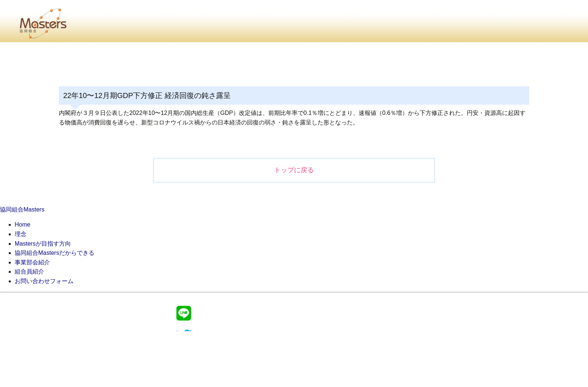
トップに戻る (294, 170)
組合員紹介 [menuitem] (29, 272)
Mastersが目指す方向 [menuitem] (43, 244)
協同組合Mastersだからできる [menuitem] (55, 253)
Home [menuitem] (23, 225)
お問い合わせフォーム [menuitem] (44, 281)
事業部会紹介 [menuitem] (32, 262)
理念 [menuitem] (21, 234)
